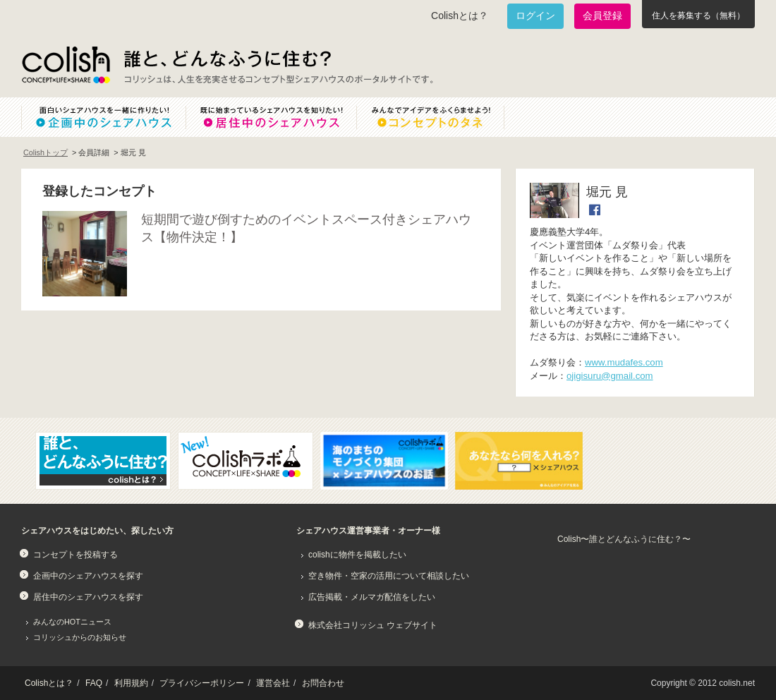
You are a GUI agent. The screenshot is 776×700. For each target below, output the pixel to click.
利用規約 (131, 683)
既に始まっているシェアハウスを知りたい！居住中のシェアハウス (271, 117)
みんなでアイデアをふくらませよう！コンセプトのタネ (442, 117)
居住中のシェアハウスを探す (88, 597)
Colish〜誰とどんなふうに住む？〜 (624, 539)
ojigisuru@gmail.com (610, 376)
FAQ (94, 683)
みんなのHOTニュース (72, 622)
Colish (66, 65)
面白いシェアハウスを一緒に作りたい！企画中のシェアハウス (103, 117)
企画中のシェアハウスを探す (88, 576)
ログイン (535, 16)
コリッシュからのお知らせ (80, 637)
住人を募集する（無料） (698, 16)
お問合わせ (323, 683)
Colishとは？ (460, 16)
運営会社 (273, 683)
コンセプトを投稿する (75, 555)
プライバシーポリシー (202, 683)
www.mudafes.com (624, 362)
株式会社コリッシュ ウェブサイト (373, 625)
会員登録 (602, 16)
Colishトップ (46, 152)
